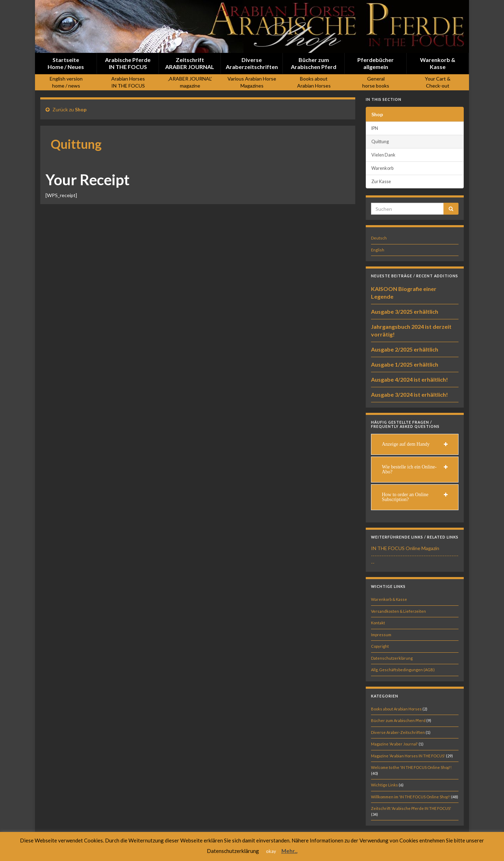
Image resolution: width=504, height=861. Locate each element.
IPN (375, 128)
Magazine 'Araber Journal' (394, 744)
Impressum (381, 635)
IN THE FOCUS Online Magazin (405, 548)
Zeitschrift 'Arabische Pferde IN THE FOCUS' (411, 808)
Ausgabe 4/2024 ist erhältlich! (409, 379)
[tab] (415, 444)
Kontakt (378, 623)
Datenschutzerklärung (392, 658)
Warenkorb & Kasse (389, 599)
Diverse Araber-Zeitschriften (398, 732)
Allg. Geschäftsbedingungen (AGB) (403, 670)
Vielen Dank (383, 155)
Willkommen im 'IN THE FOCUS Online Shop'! (411, 797)
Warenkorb (382, 168)
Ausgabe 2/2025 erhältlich (405, 349)
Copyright (380, 646)
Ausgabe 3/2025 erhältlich (405, 311)
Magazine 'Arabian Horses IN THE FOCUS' (408, 756)
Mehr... (289, 851)
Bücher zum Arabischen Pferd (398, 720)
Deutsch (379, 238)
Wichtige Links (384, 785)
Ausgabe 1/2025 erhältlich (405, 364)
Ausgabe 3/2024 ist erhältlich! (409, 394)
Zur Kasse (381, 182)
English (378, 250)
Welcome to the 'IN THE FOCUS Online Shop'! (411, 767)
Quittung (380, 142)
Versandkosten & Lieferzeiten (398, 611)
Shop (81, 109)
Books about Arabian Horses (396, 709)
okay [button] (271, 851)
